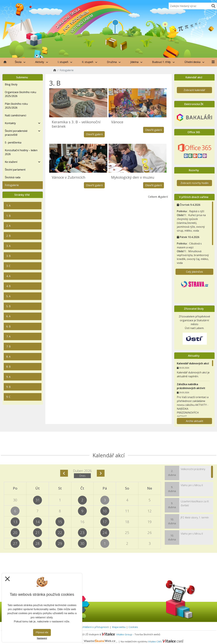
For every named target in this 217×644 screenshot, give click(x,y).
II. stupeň (90, 62)
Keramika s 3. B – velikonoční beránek (76, 124)
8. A (8, 357)
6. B (8, 326)
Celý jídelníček (194, 272)
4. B (8, 286)
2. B (8, 236)
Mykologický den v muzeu (133, 177)
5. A (8, 296)
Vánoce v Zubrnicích (69, 177)
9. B (8, 387)
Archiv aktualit (194, 421)
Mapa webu (119, 627)
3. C (8, 266)
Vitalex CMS (155, 641)
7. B (8, 346)
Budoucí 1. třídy (163, 62)
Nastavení (42, 638)
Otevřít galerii (94, 134)
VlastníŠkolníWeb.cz (88, 641)
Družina (114, 62)
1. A (8, 206)
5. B (8, 306)
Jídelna (136, 62)
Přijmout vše (42, 632)
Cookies (133, 627)
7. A (8, 336)
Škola (20, 62)
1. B (8, 216)
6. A (8, 316)
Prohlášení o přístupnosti (94, 627)
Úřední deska (194, 62)
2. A (8, 226)
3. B (8, 256)
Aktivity (42, 62)
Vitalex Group (124, 634)
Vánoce (117, 122)
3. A (8, 246)
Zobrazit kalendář (194, 90)
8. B (8, 367)
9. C (8, 397)
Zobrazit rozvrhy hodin (194, 183)
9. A (8, 377)
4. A (8, 276)
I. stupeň (65, 62)
